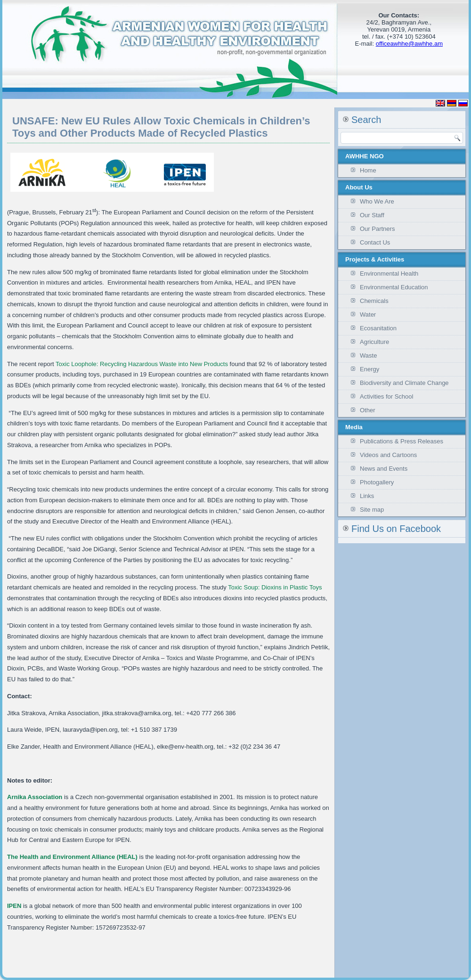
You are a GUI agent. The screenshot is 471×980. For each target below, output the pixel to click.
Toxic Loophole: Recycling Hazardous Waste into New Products (141, 364)
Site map (372, 510)
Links (367, 496)
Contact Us (375, 242)
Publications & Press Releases (402, 441)
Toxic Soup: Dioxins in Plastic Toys (274, 587)
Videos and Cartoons (388, 455)
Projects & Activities (375, 259)
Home (368, 170)
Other (368, 410)
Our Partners (377, 229)
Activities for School (386, 396)
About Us (359, 187)
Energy (369, 369)
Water (368, 314)
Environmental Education (394, 287)
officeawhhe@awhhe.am (409, 44)
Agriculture (374, 342)
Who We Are (377, 201)
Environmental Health (389, 274)
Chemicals (374, 301)
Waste (368, 355)
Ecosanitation (378, 328)
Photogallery (377, 482)
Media (354, 427)
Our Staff (372, 215)
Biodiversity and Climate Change (404, 383)
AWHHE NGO (365, 156)
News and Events (384, 469)
